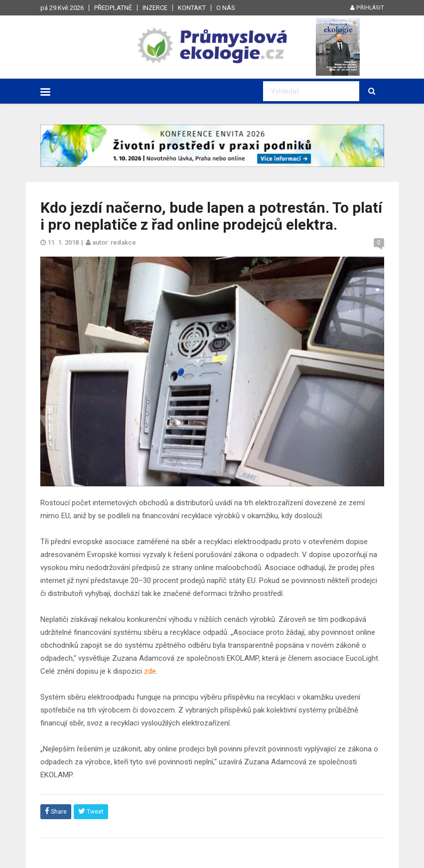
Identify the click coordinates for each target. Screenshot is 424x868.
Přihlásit (367, 8)
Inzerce (155, 8)
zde (150, 671)
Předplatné (113, 8)
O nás (226, 8)
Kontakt (192, 8)
